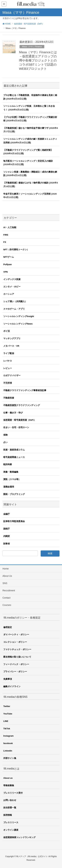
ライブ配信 (9, 353)
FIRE (6, 235)
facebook (8, 743)
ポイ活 (7, 331)
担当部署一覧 (10, 808)
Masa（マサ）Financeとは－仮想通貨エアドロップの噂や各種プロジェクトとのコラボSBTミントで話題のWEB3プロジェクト (38, 60)
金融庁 (7, 514)
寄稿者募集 (9, 785)
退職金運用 (9, 487)
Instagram (8, 736)
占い (5, 442)
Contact (6, 598)
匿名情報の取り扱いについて (17, 657)
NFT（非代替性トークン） (16, 250)
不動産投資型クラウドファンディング (22, 405)
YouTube (8, 714)
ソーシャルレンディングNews (18, 324)
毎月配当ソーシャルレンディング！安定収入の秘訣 (28, 161)
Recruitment (9, 590)
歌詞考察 (8, 464)
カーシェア (9, 294)
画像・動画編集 (11, 472)
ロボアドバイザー (12, 375)
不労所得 (8, 383)
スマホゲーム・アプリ (14, 309)
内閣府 (7, 536)
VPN (6, 272)
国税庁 (7, 529)
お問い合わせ (10, 800)
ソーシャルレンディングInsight (19, 316)
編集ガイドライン (12, 686)
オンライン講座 (11, 830)
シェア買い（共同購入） (15, 301)
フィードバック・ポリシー (16, 664)
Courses (7, 605)
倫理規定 (8, 627)
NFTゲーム (9, 257)
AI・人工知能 (10, 227)
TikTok (7, 729)
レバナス (8, 361)
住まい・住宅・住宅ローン (16, 427)
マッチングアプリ (12, 338)
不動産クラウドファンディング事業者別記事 (25, 390)
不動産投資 (9, 398)
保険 (5, 435)
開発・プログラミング (14, 494)
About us (8, 778)
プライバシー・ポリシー (15, 672)
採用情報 (8, 815)
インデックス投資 (12, 279)
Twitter (7, 706)
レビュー (8, 368)
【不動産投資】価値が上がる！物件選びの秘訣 (26, 183)
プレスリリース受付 (13, 793)
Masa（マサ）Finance (32, 47)
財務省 (7, 544)
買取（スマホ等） (12, 479)
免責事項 (8, 679)
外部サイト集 (10, 758)
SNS (5, 583)
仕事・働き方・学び (13, 413)
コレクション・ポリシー (15, 642)
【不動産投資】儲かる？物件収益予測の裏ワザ (26, 128)
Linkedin (8, 751)
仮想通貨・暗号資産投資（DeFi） (20, 420)
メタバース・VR (11, 346)
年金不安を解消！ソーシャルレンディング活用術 (27, 194)
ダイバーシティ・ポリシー (16, 635)
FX (5, 242)
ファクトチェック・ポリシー (17, 649)
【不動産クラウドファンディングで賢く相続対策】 (28, 150)
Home (6, 569)
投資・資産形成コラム (14, 450)
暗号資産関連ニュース (14, 457)
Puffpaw (8, 264)
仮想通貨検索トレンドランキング (19, 837)
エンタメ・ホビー (12, 287)
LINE (6, 721)
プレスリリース (11, 822)
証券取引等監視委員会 (14, 521)
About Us (7, 576)
